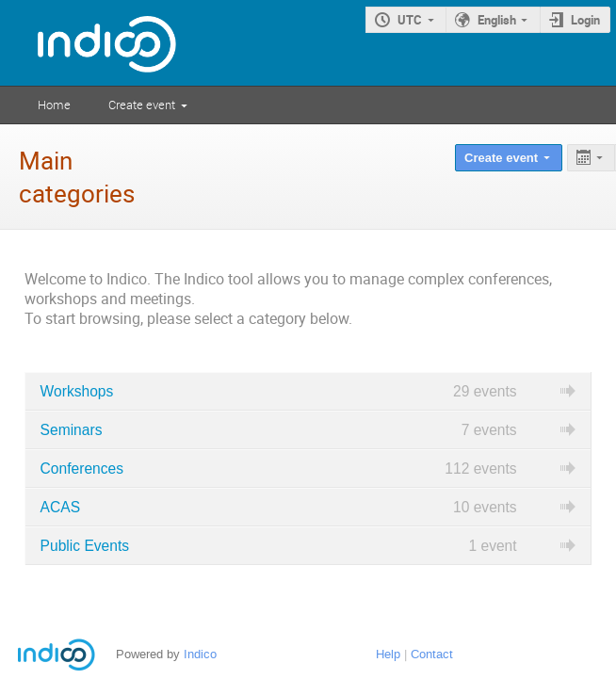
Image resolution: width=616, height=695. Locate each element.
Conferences (82, 469)
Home (54, 105)
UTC (410, 20)
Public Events (85, 546)
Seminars (72, 430)
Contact (432, 654)
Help (388, 654)
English (497, 20)
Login (585, 20)
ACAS (60, 507)
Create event (142, 105)
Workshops (77, 391)
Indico (200, 654)
